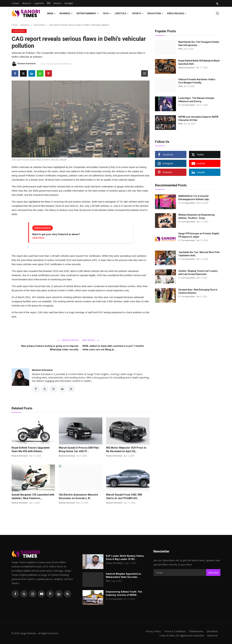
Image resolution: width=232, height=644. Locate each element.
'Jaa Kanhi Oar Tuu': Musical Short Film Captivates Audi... (199, 254)
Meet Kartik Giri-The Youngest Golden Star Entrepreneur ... (199, 44)
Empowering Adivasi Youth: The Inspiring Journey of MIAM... (124, 593)
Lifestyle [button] (122, 13)
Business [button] (66, 13)
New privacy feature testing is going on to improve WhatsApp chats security (50, 348)
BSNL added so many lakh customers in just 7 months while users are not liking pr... (113, 348)
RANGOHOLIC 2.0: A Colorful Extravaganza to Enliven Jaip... (194, 198)
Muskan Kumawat (42, 370)
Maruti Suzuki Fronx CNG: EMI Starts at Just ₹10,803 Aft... (124, 496)
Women (57, 3)
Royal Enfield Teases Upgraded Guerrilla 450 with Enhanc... (31, 449)
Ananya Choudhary (114, 563)
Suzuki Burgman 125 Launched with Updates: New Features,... (33, 496)
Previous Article (68, 340)
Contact (15, 3)
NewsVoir (213, 635)
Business (25, 25)
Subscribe (213, 573)
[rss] (68, 594)
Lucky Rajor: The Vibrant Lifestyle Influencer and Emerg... (196, 100)
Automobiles (39, 25)
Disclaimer (212, 631)
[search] (217, 13)
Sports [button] (138, 13)
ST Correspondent (187, 105)
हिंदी (49, 3)
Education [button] (155, 13)
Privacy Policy (153, 631)
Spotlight (69, 3)
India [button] (51, 13)
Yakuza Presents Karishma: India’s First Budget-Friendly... (197, 81)
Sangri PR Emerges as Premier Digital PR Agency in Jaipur (199, 235)
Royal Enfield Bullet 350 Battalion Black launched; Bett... (199, 62)
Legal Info (39, 3)
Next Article (91, 340)
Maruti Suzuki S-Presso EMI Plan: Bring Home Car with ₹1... (79, 449)
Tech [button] (107, 13)
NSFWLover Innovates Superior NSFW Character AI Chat (198, 118)
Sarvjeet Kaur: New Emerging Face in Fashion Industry (198, 291)
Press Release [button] (177, 13)
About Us (27, 3)
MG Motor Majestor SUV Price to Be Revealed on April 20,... (126, 449)
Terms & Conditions (175, 631)
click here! (38, 238)
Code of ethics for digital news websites (182, 635)
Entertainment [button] (88, 13)
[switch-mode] (218, 3)
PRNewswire (196, 631)
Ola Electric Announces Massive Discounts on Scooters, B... (78, 496)
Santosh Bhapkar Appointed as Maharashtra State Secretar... (123, 575)
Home (15, 25)
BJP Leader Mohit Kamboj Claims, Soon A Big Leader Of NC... (125, 558)
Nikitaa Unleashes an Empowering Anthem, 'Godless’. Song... (196, 216)
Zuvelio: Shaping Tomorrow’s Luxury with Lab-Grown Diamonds (198, 273)
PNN (180, 49)
